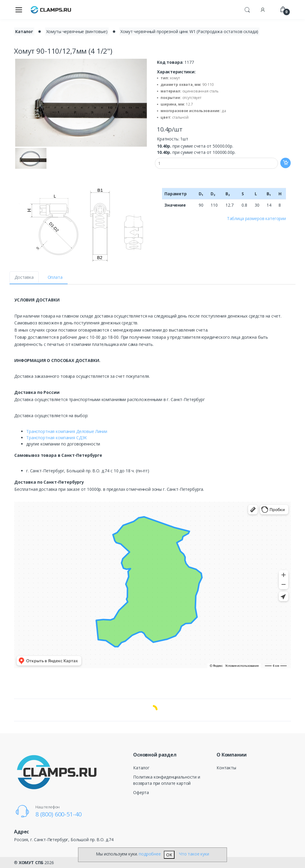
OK (169, 855)
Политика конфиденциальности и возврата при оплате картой (167, 780)
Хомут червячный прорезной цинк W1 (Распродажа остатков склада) (189, 31)
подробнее (150, 854)
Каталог (141, 768)
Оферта (141, 792)
